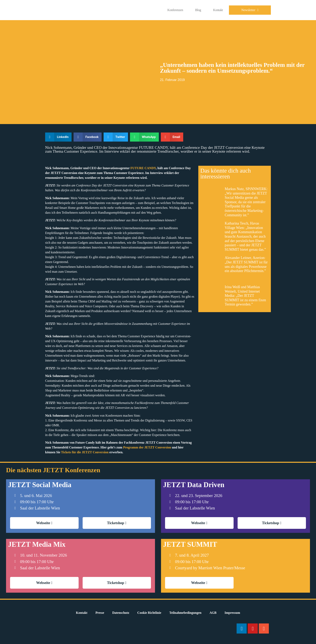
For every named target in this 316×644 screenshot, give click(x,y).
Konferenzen (175, 10)
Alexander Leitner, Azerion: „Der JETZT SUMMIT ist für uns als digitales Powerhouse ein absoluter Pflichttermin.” (246, 264)
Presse (100, 613)
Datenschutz (121, 613)
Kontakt (218, 10)
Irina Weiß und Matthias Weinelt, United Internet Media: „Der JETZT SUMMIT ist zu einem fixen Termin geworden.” (245, 296)
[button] (58, 137)
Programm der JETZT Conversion (147, 447)
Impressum (232, 613)
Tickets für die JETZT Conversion (85, 452)
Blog (198, 10)
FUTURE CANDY (143, 168)
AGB (213, 613)
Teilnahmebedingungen (185, 613)
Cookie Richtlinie (149, 613)
